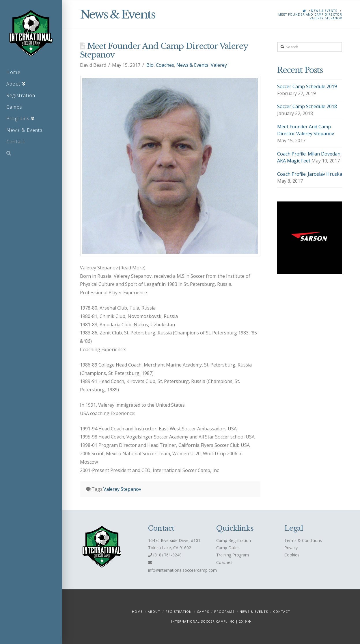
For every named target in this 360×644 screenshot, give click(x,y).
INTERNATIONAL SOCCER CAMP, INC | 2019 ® (211, 621)
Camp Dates (228, 548)
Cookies (292, 555)
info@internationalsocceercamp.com (182, 570)
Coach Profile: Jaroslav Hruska (310, 174)
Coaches (165, 65)
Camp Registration (234, 540)
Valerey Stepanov (122, 489)
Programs (224, 611)
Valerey (219, 65)
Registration (179, 611)
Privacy (291, 548)
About (154, 611)
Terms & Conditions (303, 540)
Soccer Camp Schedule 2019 (307, 86)
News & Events (192, 65)
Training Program (233, 555)
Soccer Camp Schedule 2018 (307, 106)
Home (137, 611)
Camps (203, 611)
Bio (150, 65)
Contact (282, 611)
